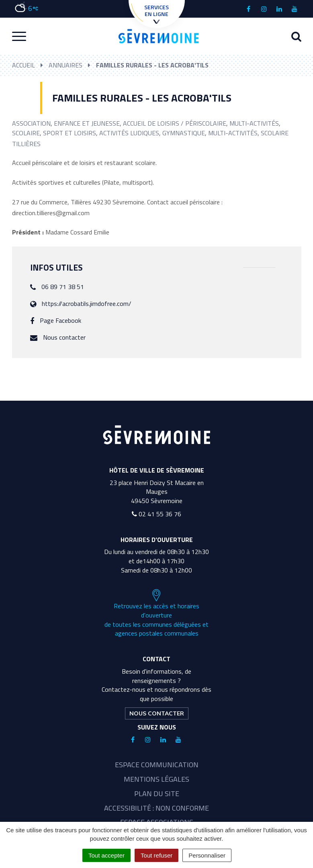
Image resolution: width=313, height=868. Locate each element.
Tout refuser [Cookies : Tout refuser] (156, 855)
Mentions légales (156, 779)
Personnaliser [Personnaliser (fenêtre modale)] (207, 855)
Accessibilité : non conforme (156, 808)
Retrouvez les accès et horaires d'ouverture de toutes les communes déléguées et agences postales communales (156, 613)
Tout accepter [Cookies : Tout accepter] (106, 855)
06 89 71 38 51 (63, 287)
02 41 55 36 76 (156, 514)
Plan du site (157, 794)
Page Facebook (60, 320)
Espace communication (157, 765)
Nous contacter (64, 337)
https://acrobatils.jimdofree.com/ (87, 304)
